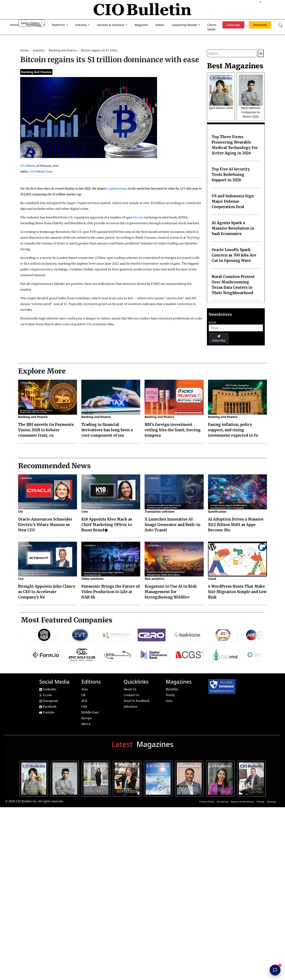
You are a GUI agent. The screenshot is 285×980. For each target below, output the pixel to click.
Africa (86, 724)
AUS (84, 701)
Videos (160, 25)
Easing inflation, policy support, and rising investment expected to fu (233, 430)
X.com (45, 695)
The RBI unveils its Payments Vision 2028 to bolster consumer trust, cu (46, 430)
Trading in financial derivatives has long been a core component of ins (107, 430)
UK (83, 695)
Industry (39, 50)
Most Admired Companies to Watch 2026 (251, 112)
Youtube (47, 712)
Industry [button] (81, 25)
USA (84, 707)
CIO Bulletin (28, 166)
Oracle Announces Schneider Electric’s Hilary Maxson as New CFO (45, 525)
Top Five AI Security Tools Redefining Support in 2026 (231, 175)
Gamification (217, 512)
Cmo (85, 512)
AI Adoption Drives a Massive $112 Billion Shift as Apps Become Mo (236, 525)
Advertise (131, 707)
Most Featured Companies (67, 620)
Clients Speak (212, 27)
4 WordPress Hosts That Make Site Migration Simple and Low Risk (237, 592)
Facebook (48, 707)
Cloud (212, 579)
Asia (84, 689)
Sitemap (271, 802)
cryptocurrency (117, 188)
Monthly (172, 689)
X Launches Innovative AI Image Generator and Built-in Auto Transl (172, 525)
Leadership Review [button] (185, 25)
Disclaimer (222, 802)
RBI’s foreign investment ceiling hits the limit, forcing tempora (173, 430)
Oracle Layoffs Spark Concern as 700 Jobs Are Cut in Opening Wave (234, 255)
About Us (130, 689)
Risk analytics (154, 579)
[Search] (261, 53)
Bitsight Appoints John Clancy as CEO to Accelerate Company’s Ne (47, 592)
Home (14, 25)
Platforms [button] (59, 25)
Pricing (260, 802)
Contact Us (131, 695)
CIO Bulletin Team (41, 172)
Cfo (20, 512)
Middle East (90, 712)
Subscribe (219, 338)
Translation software (159, 512)
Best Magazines (235, 66)
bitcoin (138, 217)
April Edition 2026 (221, 108)
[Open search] (280, 25)
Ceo (21, 579)
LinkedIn (48, 689)
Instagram (49, 701)
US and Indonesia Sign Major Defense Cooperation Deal (233, 201)
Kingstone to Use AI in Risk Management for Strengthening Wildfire (171, 592)
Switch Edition (31, 23)
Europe (87, 718)
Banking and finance (63, 50)
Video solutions (92, 579)
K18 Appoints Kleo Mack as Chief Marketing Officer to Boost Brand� (107, 525)
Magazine (141, 25)
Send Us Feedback (137, 701)
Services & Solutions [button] (111, 25)
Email (212, 322)
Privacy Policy (207, 802)
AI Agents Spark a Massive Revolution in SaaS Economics (233, 228)
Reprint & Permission (242, 802)
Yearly (170, 695)
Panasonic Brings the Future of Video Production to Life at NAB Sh (111, 592)
